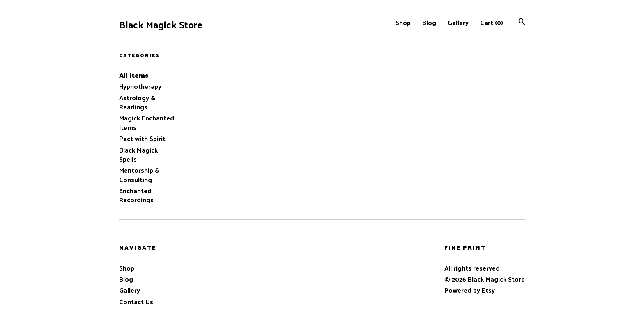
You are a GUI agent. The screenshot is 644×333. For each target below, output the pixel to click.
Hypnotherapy (140, 86)
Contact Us (136, 302)
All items (134, 75)
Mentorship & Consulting (139, 175)
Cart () (492, 22)
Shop (403, 22)
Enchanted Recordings (136, 195)
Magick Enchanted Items (147, 122)
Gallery (458, 22)
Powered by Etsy (470, 290)
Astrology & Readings (137, 102)
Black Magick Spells (138, 154)
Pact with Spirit (142, 138)
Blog (429, 22)
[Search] (522, 22)
